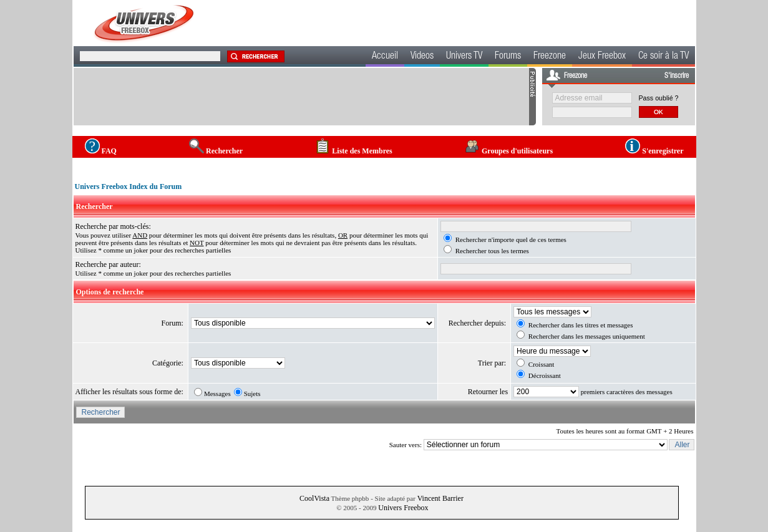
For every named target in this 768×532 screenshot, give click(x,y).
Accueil (385, 57)
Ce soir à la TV (663, 57)
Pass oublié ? (659, 98)
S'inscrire (677, 76)
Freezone (550, 57)
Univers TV (464, 57)
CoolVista (314, 498)
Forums (508, 57)
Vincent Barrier (440, 498)
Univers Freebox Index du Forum (129, 186)
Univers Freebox (403, 508)
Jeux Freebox (602, 57)
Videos (422, 57)
